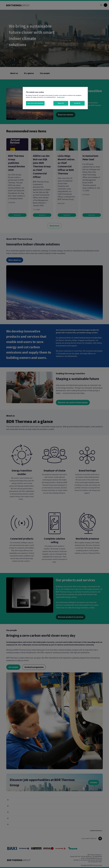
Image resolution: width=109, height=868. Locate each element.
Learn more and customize (35, 103)
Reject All (61, 103)
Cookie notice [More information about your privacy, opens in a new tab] (61, 97)
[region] (55, 98)
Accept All (77, 103)
